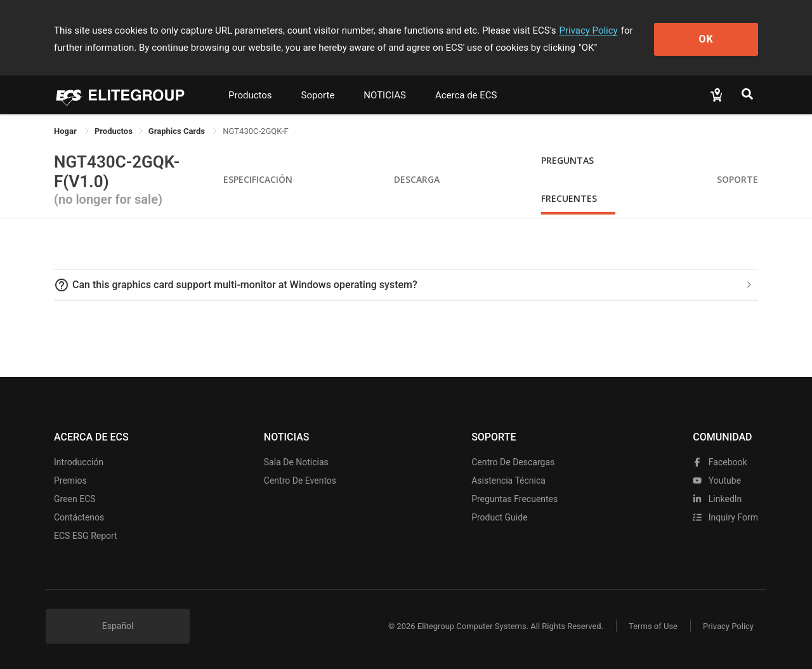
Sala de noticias (296, 462)
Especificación (258, 179)
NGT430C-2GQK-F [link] (256, 131)
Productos (250, 95)
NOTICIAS (385, 95)
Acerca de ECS (466, 95)
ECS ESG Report (86, 536)
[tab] (406, 285)
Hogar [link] (66, 131)
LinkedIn (717, 499)
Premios (70, 480)
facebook (720, 462)
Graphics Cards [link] (178, 131)
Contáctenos (79, 517)
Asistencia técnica (508, 480)
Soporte (318, 95)
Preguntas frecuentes (514, 499)
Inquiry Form (725, 517)
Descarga (417, 179)
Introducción (79, 462)
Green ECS (75, 499)
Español (118, 626)
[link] (114, 131)
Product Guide (499, 517)
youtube (717, 480)
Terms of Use (653, 626)
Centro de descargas (513, 462)
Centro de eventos (300, 480)
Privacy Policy (588, 30)
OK (706, 39)
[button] (406, 285)
